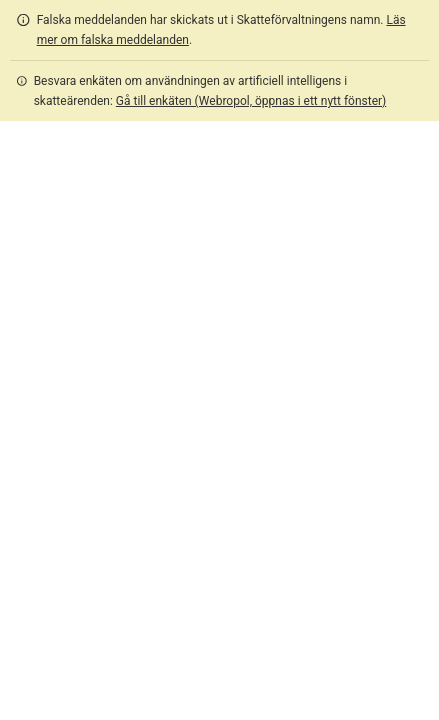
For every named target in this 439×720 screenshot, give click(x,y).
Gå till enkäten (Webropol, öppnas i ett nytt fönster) (251, 101)
